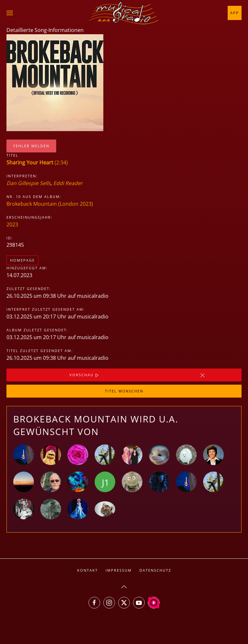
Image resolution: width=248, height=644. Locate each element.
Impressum (119, 570)
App (235, 13)
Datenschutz (155, 570)
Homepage (22, 260)
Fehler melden (31, 146)
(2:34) (37, 162)
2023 (12, 224)
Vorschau (85, 375)
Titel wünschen (124, 391)
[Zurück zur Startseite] (124, 13)
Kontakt (88, 570)
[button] (10, 13)
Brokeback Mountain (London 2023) (50, 204)
